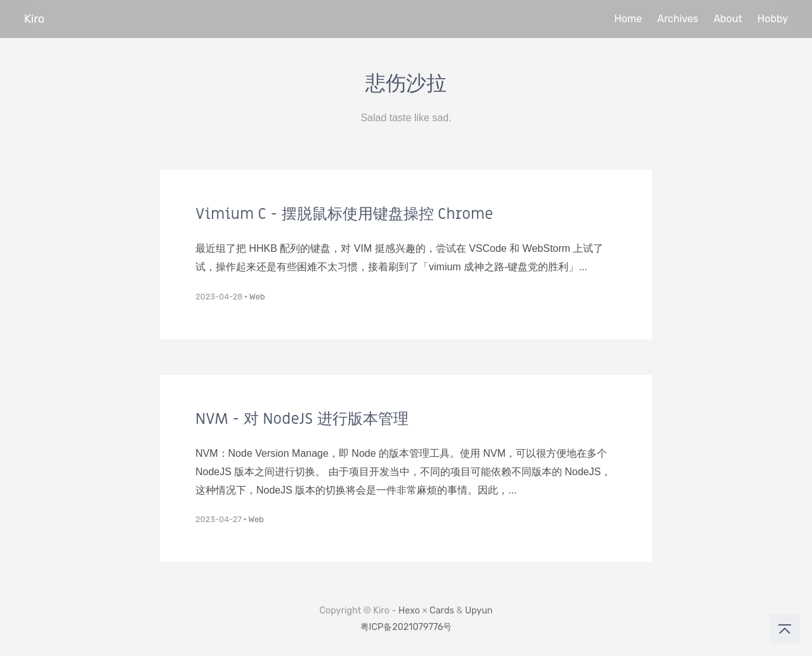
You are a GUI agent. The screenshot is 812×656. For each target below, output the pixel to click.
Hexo (409, 611)
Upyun (479, 611)
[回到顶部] (785, 629)
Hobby (773, 19)
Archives (678, 19)
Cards (442, 611)
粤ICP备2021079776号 (406, 627)
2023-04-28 (219, 297)
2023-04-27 (219, 519)
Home (628, 19)
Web (257, 297)
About (728, 19)
